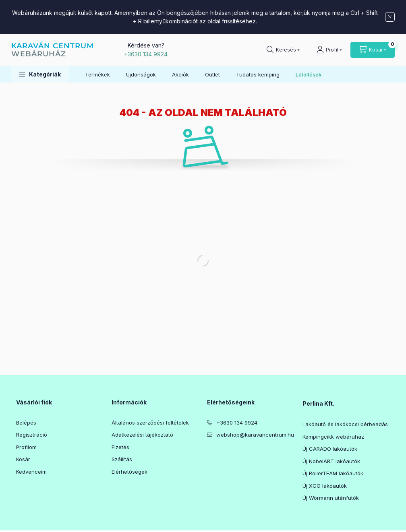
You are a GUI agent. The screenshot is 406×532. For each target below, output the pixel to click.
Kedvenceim (31, 472)
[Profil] (329, 50)
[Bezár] (390, 17)
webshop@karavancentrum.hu (255, 435)
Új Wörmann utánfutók (331, 498)
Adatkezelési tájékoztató (142, 435)
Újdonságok (141, 74)
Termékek (97, 74)
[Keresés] (283, 50)
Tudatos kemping (258, 74)
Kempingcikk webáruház (333, 437)
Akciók (180, 74)
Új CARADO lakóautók (330, 449)
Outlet (212, 74)
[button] (40, 74)
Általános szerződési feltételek (150, 423)
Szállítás (122, 459)
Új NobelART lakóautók (331, 461)
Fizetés (120, 447)
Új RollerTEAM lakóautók (333, 473)
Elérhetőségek (129, 472)
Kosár (23, 459)
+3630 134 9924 (146, 54)
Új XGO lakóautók (325, 486)
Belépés (26, 423)
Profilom (26, 447)
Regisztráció (32, 435)
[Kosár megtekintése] (373, 50)
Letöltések (309, 74)
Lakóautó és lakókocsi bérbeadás (345, 424)
